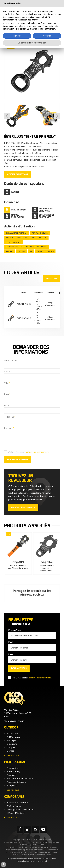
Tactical (21, 251)
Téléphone (10, 417)
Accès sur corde (39, 238)
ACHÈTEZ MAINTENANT (18, 174)
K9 (31, 251)
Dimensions (51, 278)
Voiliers (10, 251)
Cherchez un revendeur (23, 507)
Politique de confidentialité (17, 859)
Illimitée (15, 192)
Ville (7, 383)
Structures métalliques (17, 238)
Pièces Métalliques (16, 813)
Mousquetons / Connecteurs (20, 809)
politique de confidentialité (38, 452)
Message (9, 428)
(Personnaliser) (50, 859)
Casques (11, 747)
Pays (7, 394)
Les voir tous (13, 755)
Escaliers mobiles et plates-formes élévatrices (27, 247)
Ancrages (12, 740)
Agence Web (42, 861)
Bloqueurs (12, 744)
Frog (18, 562)
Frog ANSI (46, 562)
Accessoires (13, 733)
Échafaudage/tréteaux (17, 233)
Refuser (17, 36)
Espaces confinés (14, 242)
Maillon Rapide (14, 806)
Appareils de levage (16, 782)
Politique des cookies (36, 859)
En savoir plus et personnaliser (32, 43)
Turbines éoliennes (45, 251)
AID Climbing (14, 737)
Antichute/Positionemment (20, 778)
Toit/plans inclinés (40, 233)
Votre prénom (11, 360)
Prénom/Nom (15, 630)
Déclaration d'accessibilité (27, 861)
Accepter (47, 36)
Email (7, 405)
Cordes (10, 751)
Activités (9, 372)
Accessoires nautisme (17, 802)
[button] (7, 116)
